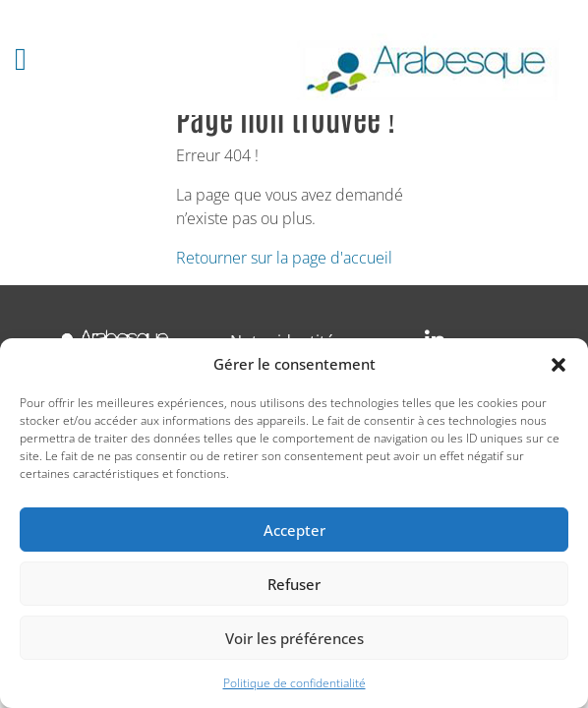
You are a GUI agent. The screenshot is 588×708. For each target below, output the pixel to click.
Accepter (294, 530)
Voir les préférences (294, 638)
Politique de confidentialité (294, 683)
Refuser (294, 584)
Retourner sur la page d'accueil (284, 258)
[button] (559, 364)
